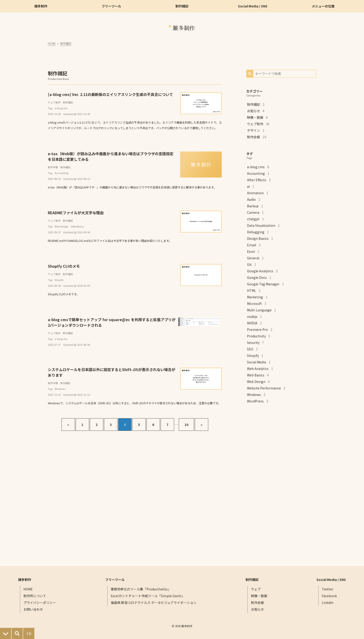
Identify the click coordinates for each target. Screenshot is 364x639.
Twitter (328, 589)
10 (186, 425)
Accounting (62, 173)
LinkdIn (328, 603)
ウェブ (256, 589)
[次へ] (201, 425)
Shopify (59, 280)
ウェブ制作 (55, 102)
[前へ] (68, 425)
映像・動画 (259, 596)
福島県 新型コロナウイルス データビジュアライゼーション (154, 603)
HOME (52, 43)
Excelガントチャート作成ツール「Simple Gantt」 (148, 596)
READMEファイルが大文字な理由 (76, 213)
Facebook (329, 596)
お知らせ (257, 609)
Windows (60, 389)
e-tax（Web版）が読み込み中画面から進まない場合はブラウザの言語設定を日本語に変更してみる (111, 156)
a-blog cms (61, 108)
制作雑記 (66, 43)
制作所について (35, 596)
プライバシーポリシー (40, 603)
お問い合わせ (33, 609)
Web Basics (78, 226)
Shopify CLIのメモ (64, 266)
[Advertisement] (281, 485)
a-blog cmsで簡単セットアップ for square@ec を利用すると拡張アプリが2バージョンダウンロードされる (112, 322)
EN (29, 633)
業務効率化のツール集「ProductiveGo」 (141, 589)
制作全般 (53, 167)
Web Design (62, 226)
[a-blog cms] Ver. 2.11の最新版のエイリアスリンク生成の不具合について (111, 94)
